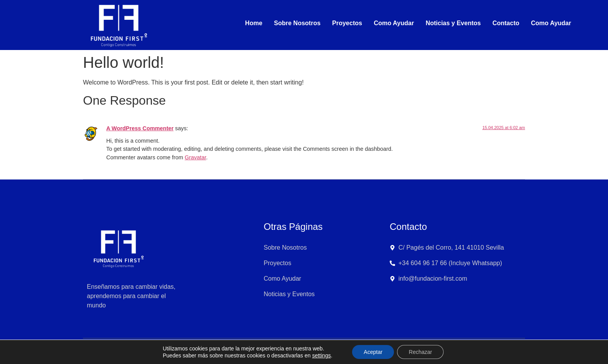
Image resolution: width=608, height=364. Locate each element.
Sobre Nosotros (297, 23)
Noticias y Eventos (453, 23)
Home (254, 23)
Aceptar (373, 352)
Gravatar (195, 157)
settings (321, 355)
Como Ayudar (394, 23)
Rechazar (420, 352)
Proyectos (347, 23)
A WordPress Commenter (140, 128)
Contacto (506, 23)
